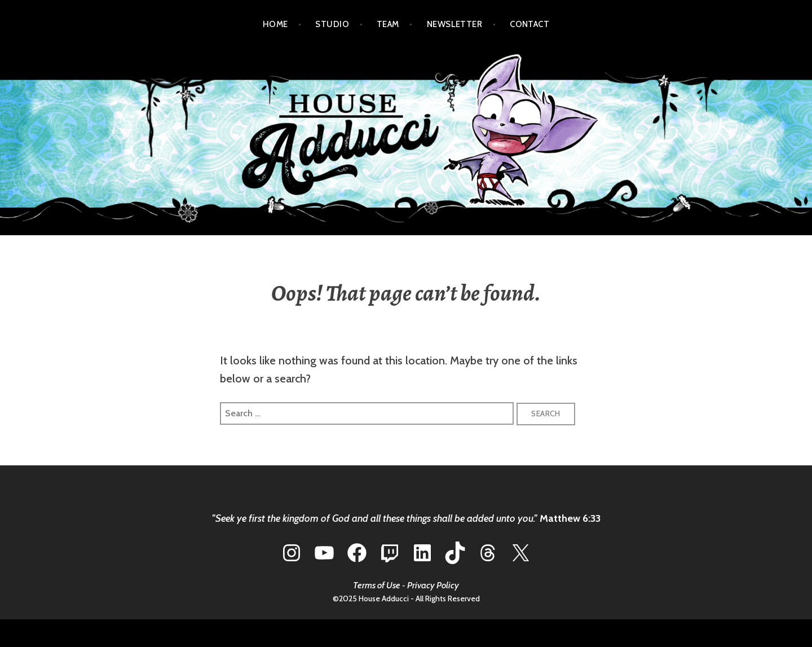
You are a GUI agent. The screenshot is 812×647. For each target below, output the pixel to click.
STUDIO (332, 24)
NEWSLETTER (455, 24)
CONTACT (529, 24)
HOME (275, 24)
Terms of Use (377, 585)
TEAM (388, 24)
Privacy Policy (433, 585)
